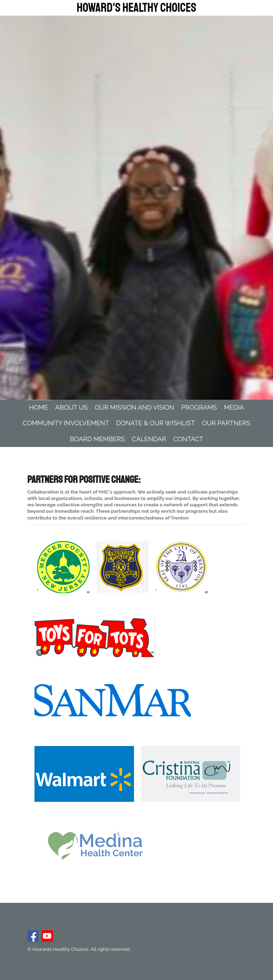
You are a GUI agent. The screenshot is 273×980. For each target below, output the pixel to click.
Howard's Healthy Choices (136, 8)
